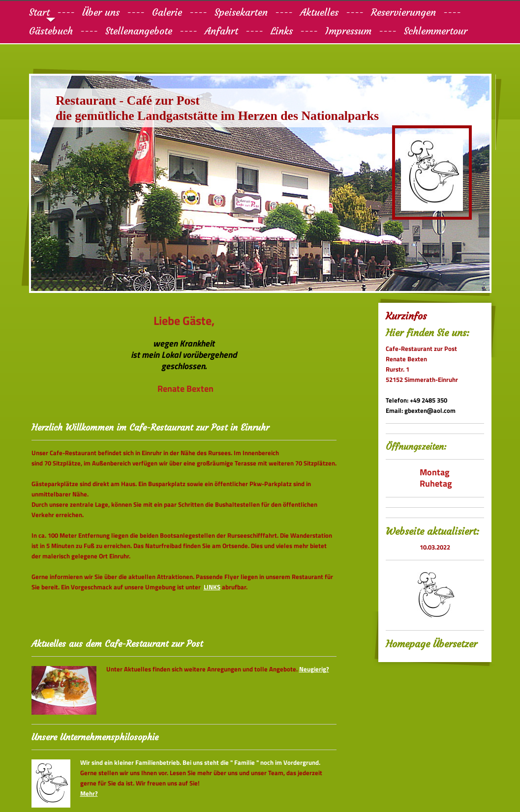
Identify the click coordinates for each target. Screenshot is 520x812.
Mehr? (89, 793)
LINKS (212, 587)
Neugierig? (314, 669)
